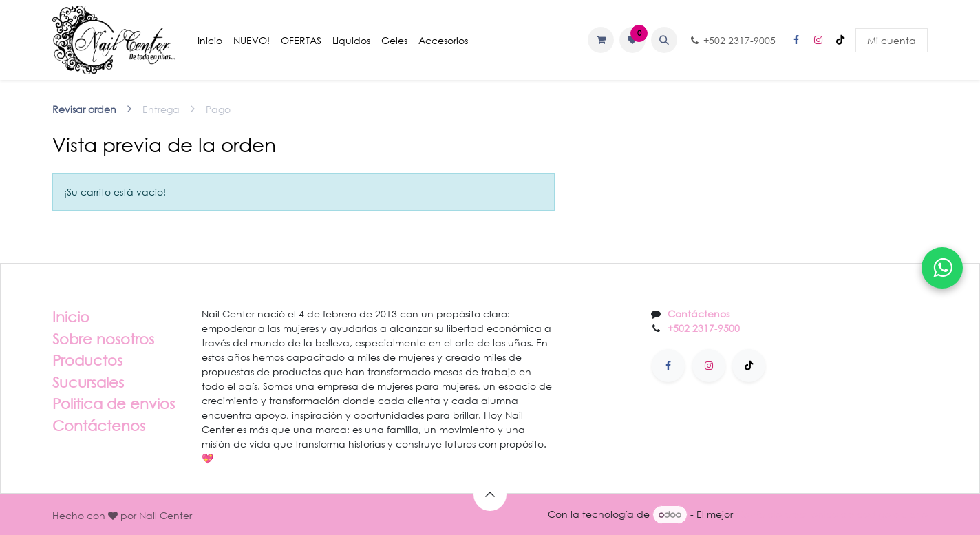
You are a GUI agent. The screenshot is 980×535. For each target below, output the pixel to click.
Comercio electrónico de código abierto (832, 514)
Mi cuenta (892, 40)
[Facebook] (796, 40)
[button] (664, 40)
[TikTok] (840, 40)
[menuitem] (210, 40)
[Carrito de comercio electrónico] (601, 40)
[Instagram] (818, 40)
